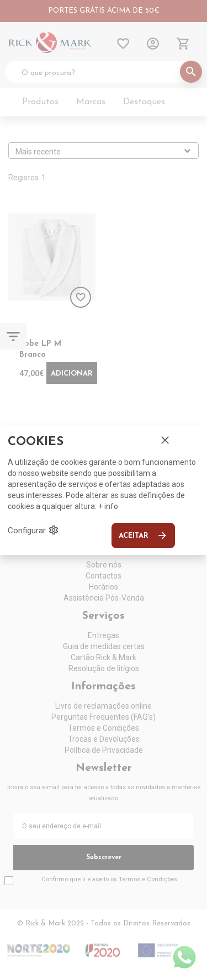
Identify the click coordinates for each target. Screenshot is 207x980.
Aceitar (143, 535)
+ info (108, 506)
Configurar (33, 530)
